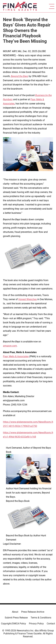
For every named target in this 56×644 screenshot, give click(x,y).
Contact (51, 624)
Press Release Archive (33, 612)
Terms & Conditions (41, 618)
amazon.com (10, 346)
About (15, 612)
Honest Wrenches (28, 299)
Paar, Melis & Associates (16, 356)
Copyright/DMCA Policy (14, 624)
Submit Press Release (16, 618)
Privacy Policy (36, 624)
